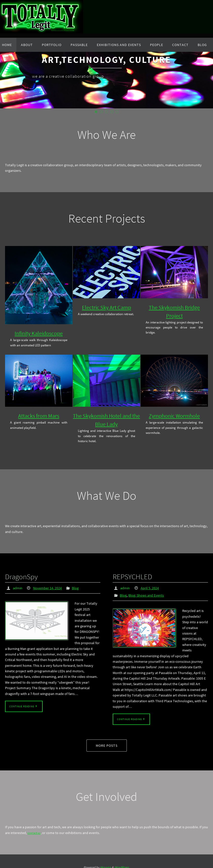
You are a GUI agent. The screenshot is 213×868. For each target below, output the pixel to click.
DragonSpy (15, 575)
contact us (35, 829)
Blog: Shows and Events (149, 592)
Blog (80, 585)
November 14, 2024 (50, 585)
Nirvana (105, 863)
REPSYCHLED (125, 575)
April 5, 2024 (152, 585)
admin (18, 585)
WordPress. (122, 863)
